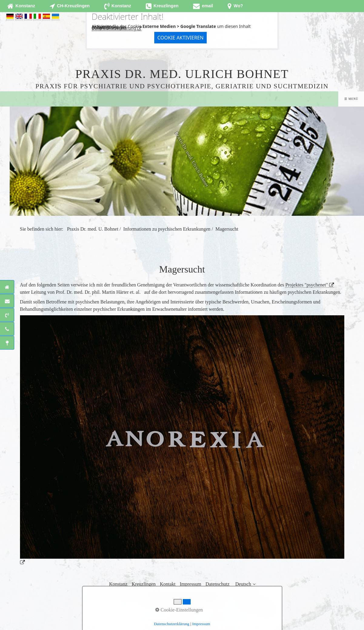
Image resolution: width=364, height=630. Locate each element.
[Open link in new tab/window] (203, 6)
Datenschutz (217, 584)
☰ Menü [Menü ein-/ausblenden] (351, 99)
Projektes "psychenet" (307, 285)
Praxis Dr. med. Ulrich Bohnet (182, 74)
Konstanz (118, 584)
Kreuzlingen (144, 584)
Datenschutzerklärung (114, 28)
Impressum (190, 584)
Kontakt (168, 584)
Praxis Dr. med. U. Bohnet (93, 229)
